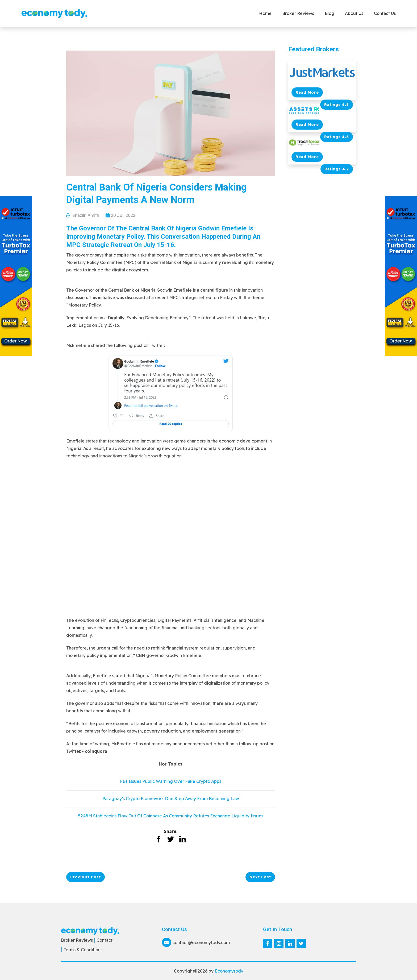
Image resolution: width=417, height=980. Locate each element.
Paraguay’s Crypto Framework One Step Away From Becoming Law (171, 799)
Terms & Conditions (83, 950)
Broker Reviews (298, 13)
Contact (105, 940)
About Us (354, 13)
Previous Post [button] (86, 877)
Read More (307, 92)
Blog (330, 13)
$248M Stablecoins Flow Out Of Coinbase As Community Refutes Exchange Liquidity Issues (171, 816)
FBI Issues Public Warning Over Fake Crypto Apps (171, 781)
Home (265, 13)
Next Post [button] (260, 877)
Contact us (385, 13)
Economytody (229, 971)
